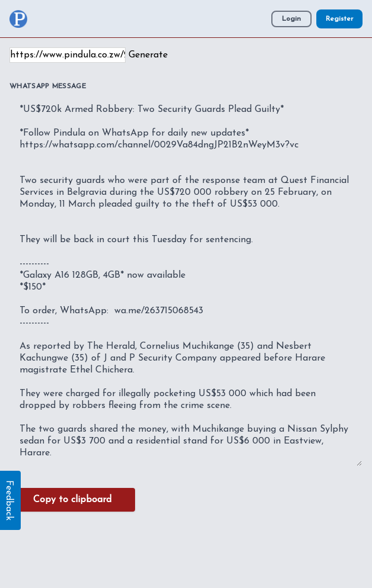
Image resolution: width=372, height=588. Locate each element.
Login (291, 19)
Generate (148, 55)
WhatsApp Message (48, 86)
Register (339, 19)
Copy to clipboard (72, 500)
